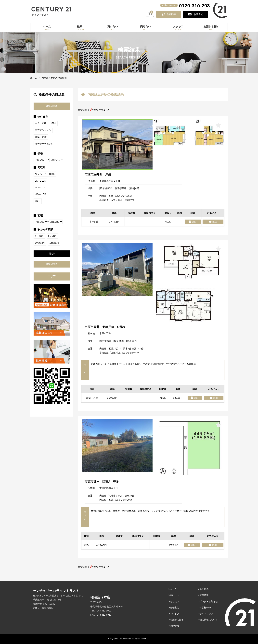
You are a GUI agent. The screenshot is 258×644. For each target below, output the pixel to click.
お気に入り (151, 14)
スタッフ (174, 614)
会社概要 (172, 14)
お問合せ (199, 14)
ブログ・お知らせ (209, 601)
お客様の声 (205, 608)
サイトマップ (206, 614)
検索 (52, 254)
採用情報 (174, 626)
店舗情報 (204, 595)
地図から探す (177, 620)
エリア (52, 276)
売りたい (174, 601)
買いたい (174, 595)
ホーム (34, 78)
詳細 (193, 222)
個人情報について (209, 620)
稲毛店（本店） (169, 5)
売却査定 (174, 608)
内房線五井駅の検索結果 (54, 78)
